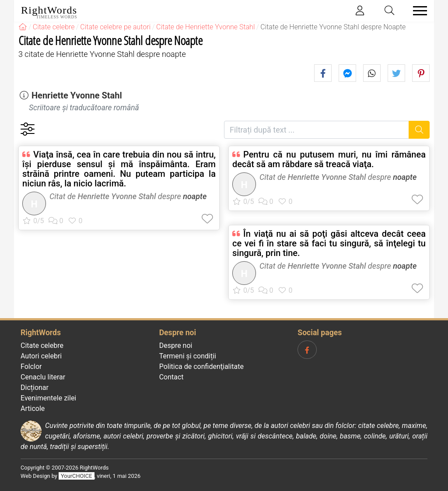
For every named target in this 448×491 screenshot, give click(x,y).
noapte (195, 196)
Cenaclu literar (43, 377)
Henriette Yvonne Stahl (77, 95)
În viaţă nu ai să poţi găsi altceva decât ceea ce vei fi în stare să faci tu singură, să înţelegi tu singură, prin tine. (329, 243)
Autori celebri (41, 356)
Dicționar (35, 388)
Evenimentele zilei (48, 398)
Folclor (31, 366)
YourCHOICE (76, 476)
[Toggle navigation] (417, 11)
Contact (171, 377)
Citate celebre (42, 345)
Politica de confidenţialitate (201, 366)
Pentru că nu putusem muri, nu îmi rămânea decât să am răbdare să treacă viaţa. (329, 159)
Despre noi (176, 345)
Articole (33, 409)
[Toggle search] (390, 11)
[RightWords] (23, 27)
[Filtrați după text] (317, 130)
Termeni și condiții (188, 356)
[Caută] (419, 130)
